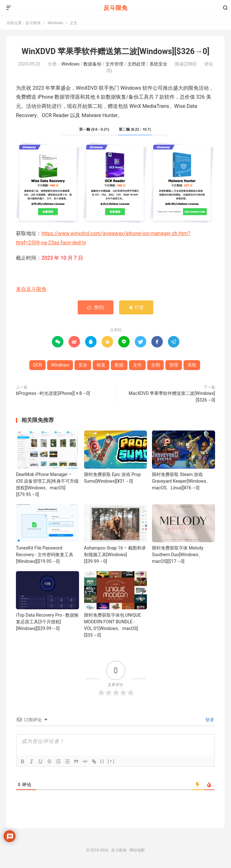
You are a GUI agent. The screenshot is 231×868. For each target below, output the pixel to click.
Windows (55, 23)
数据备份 (92, 64)
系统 (192, 365)
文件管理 (114, 64)
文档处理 (136, 64)
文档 (155, 365)
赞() (96, 307)
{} (102, 761)
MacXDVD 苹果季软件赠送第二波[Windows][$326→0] (172, 397)
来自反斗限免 (31, 289)
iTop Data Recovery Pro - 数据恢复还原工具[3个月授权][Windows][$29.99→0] (47, 622)
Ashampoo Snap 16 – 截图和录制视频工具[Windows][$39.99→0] (115, 555)
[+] (111, 761)
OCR (37, 365)
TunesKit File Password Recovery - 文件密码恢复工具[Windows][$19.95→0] (45, 555)
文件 (137, 365)
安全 (83, 365)
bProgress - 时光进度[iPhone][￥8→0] (53, 393)
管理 (174, 365)
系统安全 (158, 64)
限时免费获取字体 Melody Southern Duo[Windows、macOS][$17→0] (178, 555)
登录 (209, 720)
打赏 (136, 307)
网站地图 (137, 850)
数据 (119, 365)
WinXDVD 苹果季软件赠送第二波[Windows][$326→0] (115, 51)
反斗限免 (116, 8)
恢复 (101, 365)
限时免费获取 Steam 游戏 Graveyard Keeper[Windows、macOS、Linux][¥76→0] (181, 481)
